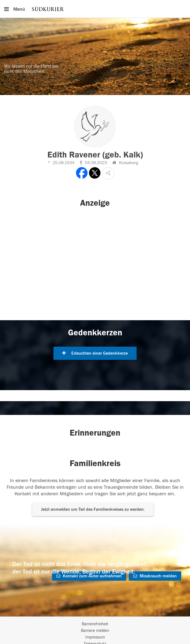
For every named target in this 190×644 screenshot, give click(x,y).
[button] (108, 173)
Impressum (95, 637)
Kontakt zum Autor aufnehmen (89, 576)
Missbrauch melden (155, 576)
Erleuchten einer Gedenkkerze (95, 353)
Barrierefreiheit (95, 624)
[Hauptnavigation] (95, 9)
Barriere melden (95, 631)
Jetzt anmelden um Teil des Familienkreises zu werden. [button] (93, 509)
